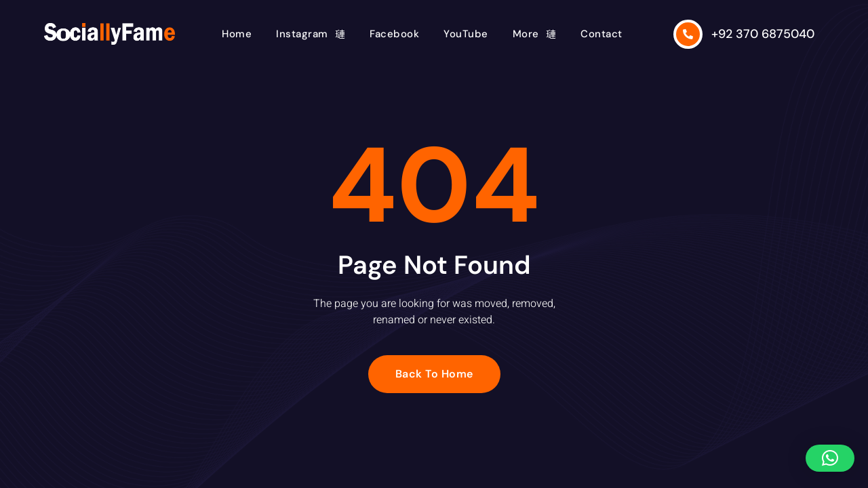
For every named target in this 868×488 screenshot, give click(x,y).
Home (237, 34)
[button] (830, 458)
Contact (601, 34)
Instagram (311, 34)
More (535, 34)
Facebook (394, 34)
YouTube (466, 34)
